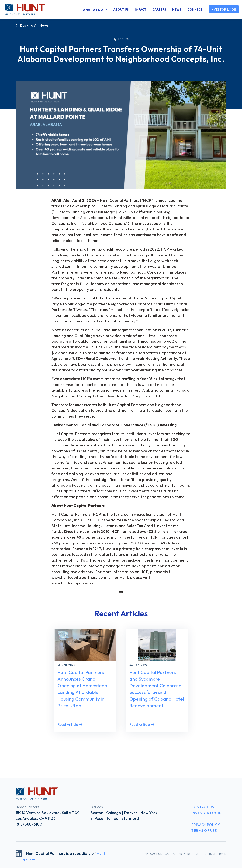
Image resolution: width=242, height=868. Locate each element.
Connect (195, 9)
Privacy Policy (206, 825)
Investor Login (224, 9)
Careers (159, 9)
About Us (121, 9)
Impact (141, 9)
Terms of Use (204, 831)
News (177, 9)
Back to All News (32, 25)
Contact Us (203, 807)
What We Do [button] (93, 9)
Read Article (70, 724)
